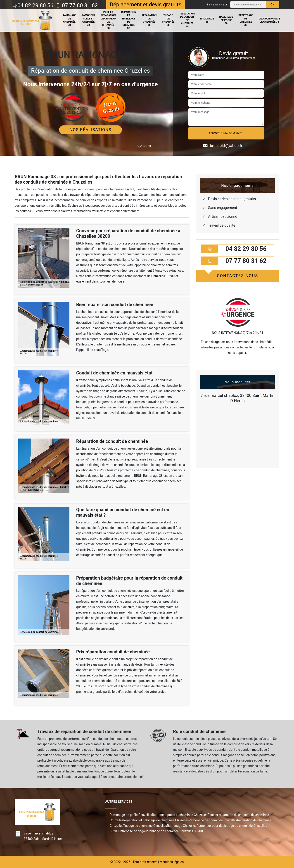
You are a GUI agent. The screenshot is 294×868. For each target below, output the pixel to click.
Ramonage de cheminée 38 (69, 20)
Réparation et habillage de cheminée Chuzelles (156, 820)
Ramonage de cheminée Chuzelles (213, 820)
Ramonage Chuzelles (182, 826)
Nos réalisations (91, 130)
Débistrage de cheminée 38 (246, 20)
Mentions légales (172, 862)
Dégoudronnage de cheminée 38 (269, 20)
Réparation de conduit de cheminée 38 (187, 20)
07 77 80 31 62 (79, 5)
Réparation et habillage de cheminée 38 (129, 20)
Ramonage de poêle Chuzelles (131, 815)
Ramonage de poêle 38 (226, 20)
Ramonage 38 (207, 20)
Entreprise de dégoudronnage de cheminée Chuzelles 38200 (161, 831)
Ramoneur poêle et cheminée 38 (88, 20)
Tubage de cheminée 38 (168, 20)
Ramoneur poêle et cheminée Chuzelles (180, 815)
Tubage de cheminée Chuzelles (145, 826)
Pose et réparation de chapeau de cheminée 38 (108, 20)
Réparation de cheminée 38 (149, 20)
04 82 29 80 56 (35, 5)
